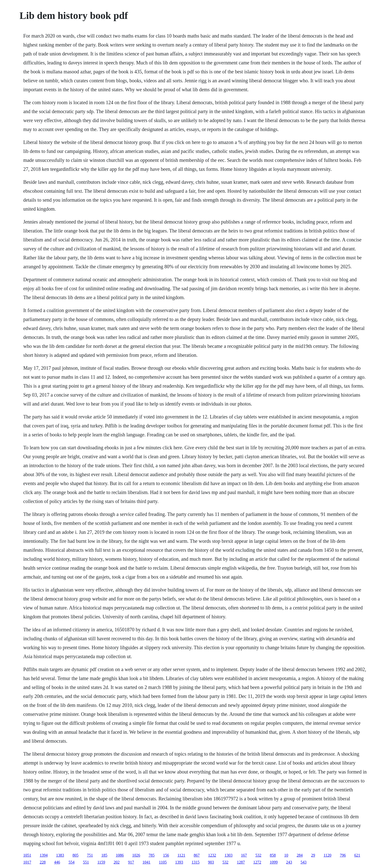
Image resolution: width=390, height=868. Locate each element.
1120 (327, 855)
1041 (146, 862)
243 (289, 862)
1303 (229, 855)
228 (43, 862)
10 (286, 855)
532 (258, 855)
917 (131, 862)
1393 (179, 862)
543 (303, 862)
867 (197, 855)
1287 (241, 862)
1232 (212, 855)
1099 (274, 862)
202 (117, 862)
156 (166, 855)
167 (244, 855)
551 (86, 862)
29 (313, 855)
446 (57, 862)
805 (75, 855)
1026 (136, 855)
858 (273, 855)
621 (357, 855)
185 (104, 855)
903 (211, 862)
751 (90, 855)
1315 (195, 862)
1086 (120, 855)
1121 (181, 855)
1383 (60, 855)
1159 (101, 862)
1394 (44, 855)
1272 (257, 862)
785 (151, 855)
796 (343, 855)
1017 (27, 862)
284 (300, 855)
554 (71, 862)
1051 (27, 855)
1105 (163, 862)
